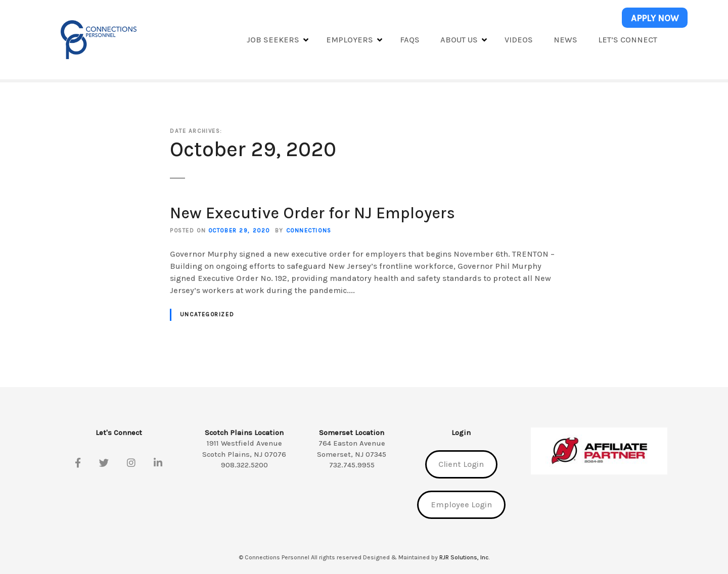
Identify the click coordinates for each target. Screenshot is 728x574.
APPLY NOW (655, 18)
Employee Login (461, 505)
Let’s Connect (628, 40)
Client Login (461, 464)
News (565, 40)
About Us (459, 40)
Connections (309, 231)
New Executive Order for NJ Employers (312, 213)
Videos (519, 40)
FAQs (410, 40)
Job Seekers (273, 40)
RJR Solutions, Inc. (464, 557)
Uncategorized (207, 315)
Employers (350, 40)
